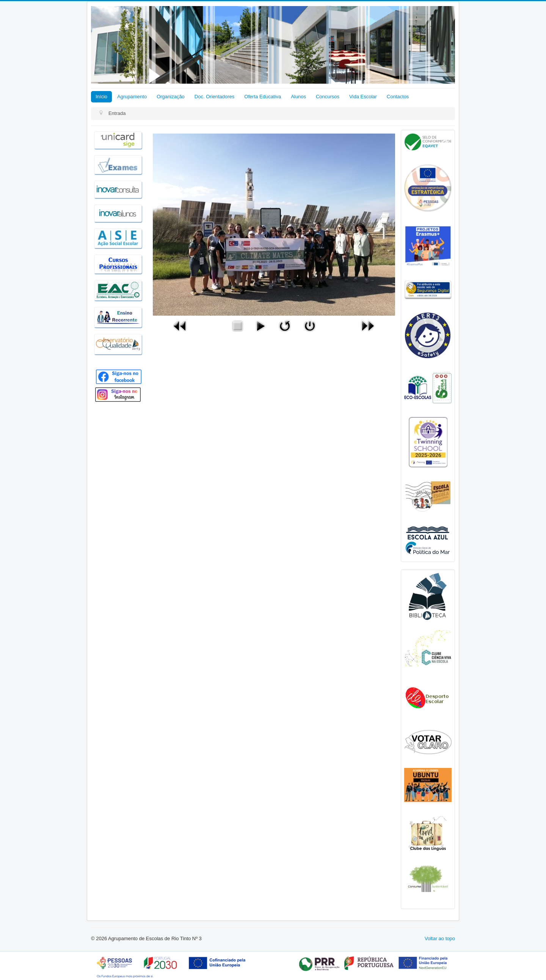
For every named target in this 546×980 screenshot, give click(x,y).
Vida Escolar (363, 97)
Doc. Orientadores (215, 97)
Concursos (328, 97)
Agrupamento (132, 97)
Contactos (398, 97)
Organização (171, 97)
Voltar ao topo (440, 938)
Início (101, 97)
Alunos (298, 97)
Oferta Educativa (263, 97)
